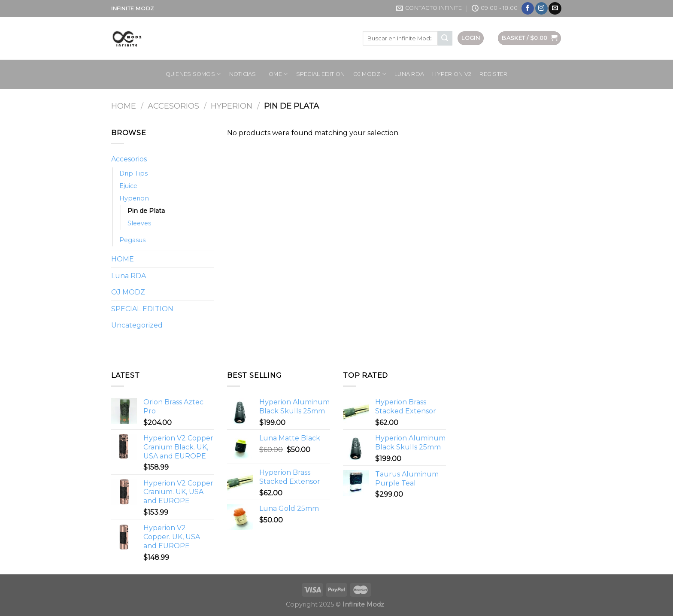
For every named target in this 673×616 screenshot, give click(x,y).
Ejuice (128, 186)
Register (493, 74)
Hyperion (232, 106)
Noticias (243, 74)
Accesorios (173, 106)
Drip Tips (133, 173)
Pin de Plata (146, 211)
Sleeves (139, 223)
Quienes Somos (193, 74)
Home (124, 106)
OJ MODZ (370, 74)
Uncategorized (137, 325)
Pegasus (132, 240)
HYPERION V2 (452, 74)
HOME (276, 74)
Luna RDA (409, 74)
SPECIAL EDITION (321, 74)
